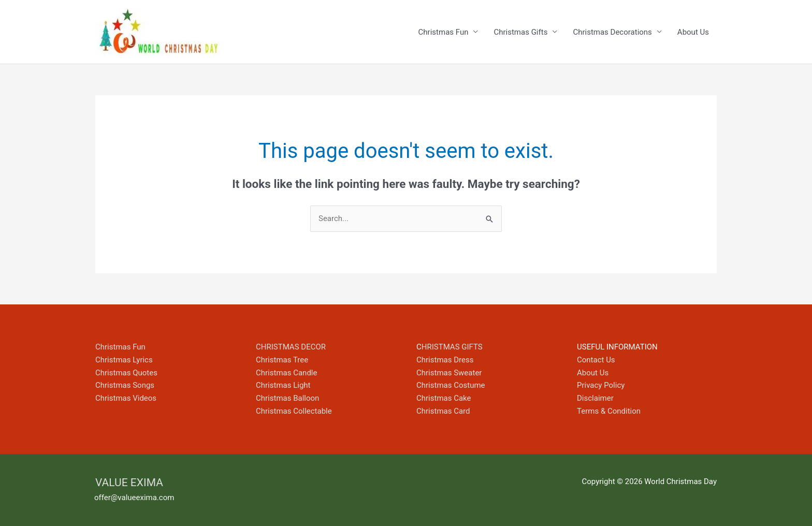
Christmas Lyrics (124, 360)
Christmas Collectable (294, 411)
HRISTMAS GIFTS (452, 347)
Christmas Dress (445, 360)
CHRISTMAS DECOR (291, 347)
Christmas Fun (444, 32)
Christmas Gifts (520, 32)
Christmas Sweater (449, 373)
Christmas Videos (126, 398)
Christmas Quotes (126, 373)
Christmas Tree (282, 360)
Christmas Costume (451, 385)
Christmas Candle (286, 373)
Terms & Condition (609, 411)
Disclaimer (595, 398)
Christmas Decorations (612, 32)
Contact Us (596, 360)
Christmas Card (443, 411)
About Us (693, 32)
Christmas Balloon (287, 398)
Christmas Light (283, 385)
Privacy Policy (601, 385)
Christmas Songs (125, 385)
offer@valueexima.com (134, 498)
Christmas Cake (444, 398)
